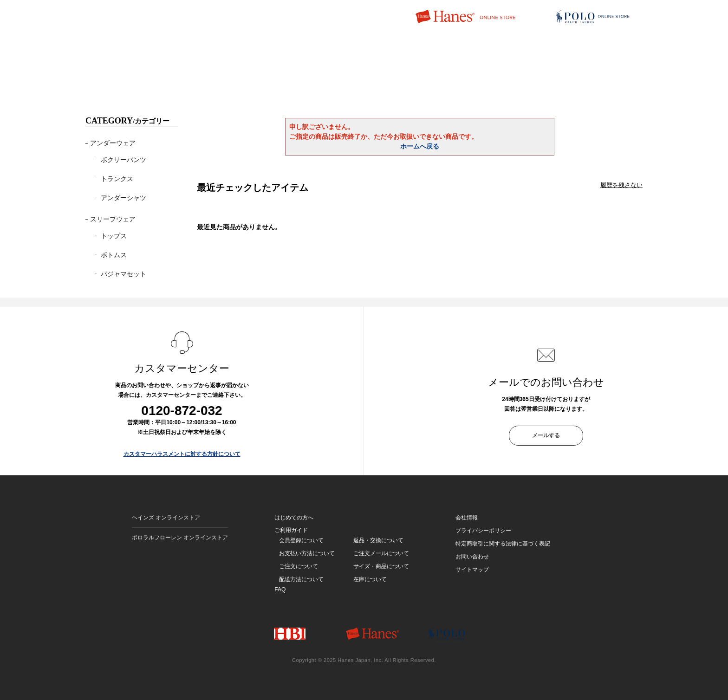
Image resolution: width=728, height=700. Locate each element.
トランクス (117, 179)
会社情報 (467, 518)
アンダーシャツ (123, 198)
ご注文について (299, 566)
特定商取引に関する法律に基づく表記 (503, 544)
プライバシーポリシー (483, 531)
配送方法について (301, 579)
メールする (546, 435)
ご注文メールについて (381, 553)
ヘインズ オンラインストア (166, 518)
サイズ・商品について (381, 566)
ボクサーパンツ (123, 160)
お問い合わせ (472, 557)
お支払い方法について (307, 553)
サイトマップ (472, 570)
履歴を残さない (621, 185)
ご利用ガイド (291, 530)
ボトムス (114, 255)
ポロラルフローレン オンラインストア (180, 538)
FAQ (280, 590)
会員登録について (301, 540)
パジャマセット (123, 274)
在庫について (370, 579)
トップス (114, 236)
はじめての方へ (294, 518)
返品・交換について (378, 540)
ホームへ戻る (420, 146)
